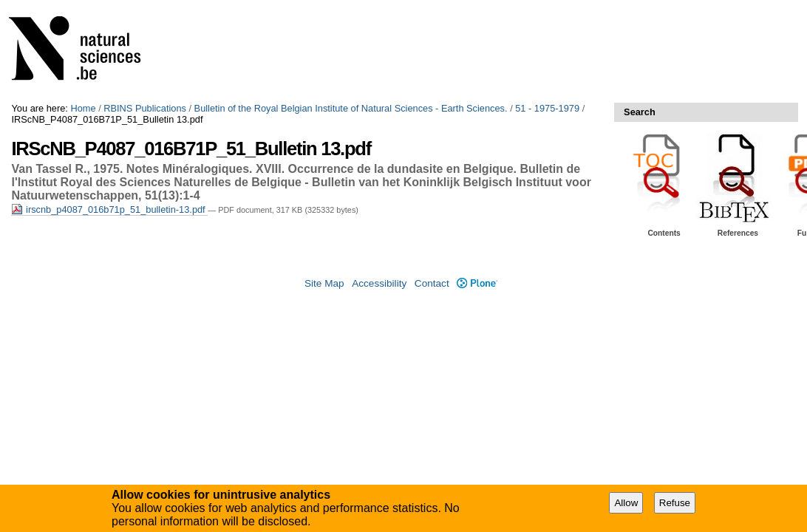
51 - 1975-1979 (547, 108)
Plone (477, 283)
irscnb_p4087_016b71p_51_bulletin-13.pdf (109, 209)
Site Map (324, 283)
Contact (432, 283)
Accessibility (379, 283)
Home (83, 108)
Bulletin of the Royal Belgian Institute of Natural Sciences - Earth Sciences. (351, 108)
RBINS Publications (145, 108)
